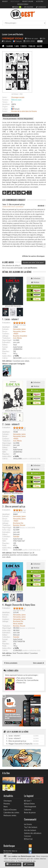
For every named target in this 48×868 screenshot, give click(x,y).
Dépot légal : (7, 340)
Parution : (6, 100)
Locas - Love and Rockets (12, 34)
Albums (9, 46)
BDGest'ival (28, 839)
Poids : (5, 354)
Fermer (29, 864)
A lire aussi (8, 262)
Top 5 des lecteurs (31, 827)
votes (29, 193)
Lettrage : (6, 336)
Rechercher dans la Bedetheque (10, 852)
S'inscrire (29, 7)
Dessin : (5, 331)
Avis (17, 46)
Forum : (5, 111)
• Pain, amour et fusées (24, 678)
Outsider (16, 537)
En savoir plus (13, 864)
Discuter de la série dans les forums (24, 111)
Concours (28, 836)
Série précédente (11, 663)
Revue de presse (30, 813)
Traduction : (7, 338)
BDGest (5, 1)
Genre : (5, 97)
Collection (36, 278)
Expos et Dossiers (10, 810)
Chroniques (8, 801)
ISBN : (4, 349)
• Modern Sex (21, 683)
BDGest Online (28, 1)
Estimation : (6, 342)
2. (7, 738)
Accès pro (40, 1)
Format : (5, 347)
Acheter (36, 286)
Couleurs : (6, 334)
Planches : (6, 351)
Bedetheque (15, 1)
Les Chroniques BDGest (14, 200)
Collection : (6, 537)
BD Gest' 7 (28, 801)
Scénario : (6, 329)
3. (7, 741)
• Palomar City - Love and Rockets (28, 680)
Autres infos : (7, 356)
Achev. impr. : (7, 530)
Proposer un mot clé (11, 115)
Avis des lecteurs (30, 830)
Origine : (5, 107)
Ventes (23, 46)
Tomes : (5, 102)
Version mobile (23, 4)
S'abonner (28, 810)
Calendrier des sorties (11, 813)
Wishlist (36, 282)
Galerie (39, 46)
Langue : (5, 109)
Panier (17, 7)
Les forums (28, 824)
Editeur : (5, 345)
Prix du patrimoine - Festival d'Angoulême (18, 119)
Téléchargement (30, 807)
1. (7, 736)
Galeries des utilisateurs (33, 833)
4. (7, 744)
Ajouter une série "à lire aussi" (33, 262)
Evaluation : (6, 323)
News (6, 807)
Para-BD (32, 46)
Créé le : (5, 358)
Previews (7, 804)
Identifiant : (6, 104)
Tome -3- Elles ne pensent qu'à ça (13, 204)
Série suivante (38, 663)
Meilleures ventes (10, 815)
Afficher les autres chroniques (33, 256)
